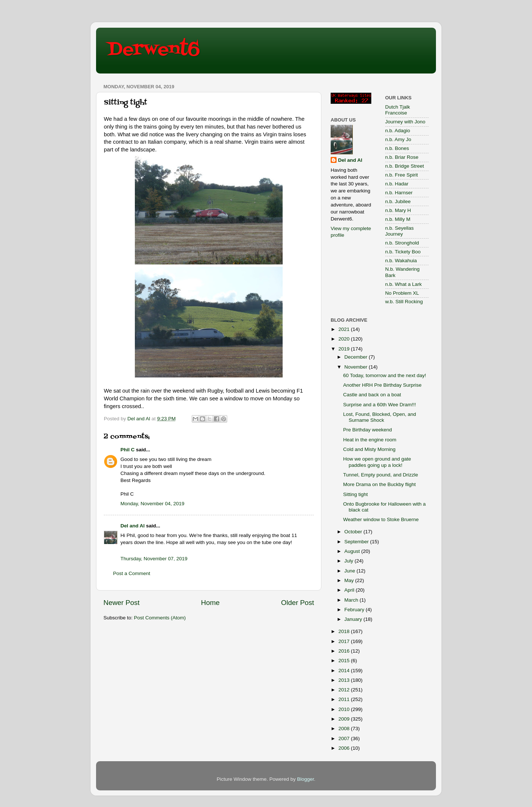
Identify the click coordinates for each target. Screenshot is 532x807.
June (350, 571)
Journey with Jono (405, 122)
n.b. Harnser (399, 193)
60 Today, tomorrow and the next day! (385, 375)
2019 (345, 349)
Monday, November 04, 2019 (152, 504)
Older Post (298, 603)
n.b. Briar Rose (402, 157)
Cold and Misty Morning (369, 449)
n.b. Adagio (398, 131)
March (352, 600)
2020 (345, 339)
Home (210, 603)
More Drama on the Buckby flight (380, 484)
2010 (345, 709)
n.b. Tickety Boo (403, 252)
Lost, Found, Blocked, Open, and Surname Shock (380, 417)
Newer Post (122, 603)
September (357, 542)
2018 (345, 631)
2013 (345, 680)
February (355, 610)
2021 (345, 329)
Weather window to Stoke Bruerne (381, 519)
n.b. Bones (397, 148)
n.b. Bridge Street (405, 166)
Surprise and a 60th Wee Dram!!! (380, 405)
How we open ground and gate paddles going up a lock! (377, 462)
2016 (345, 651)
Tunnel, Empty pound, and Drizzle (381, 475)
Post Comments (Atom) (160, 618)
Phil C (127, 450)
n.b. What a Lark (404, 284)
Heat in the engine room (370, 440)
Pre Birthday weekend (368, 430)
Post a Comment (132, 573)
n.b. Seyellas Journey (400, 231)
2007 (345, 738)
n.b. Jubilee (398, 201)
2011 (345, 699)
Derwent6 (154, 50)
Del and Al (133, 526)
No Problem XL (402, 293)
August (353, 551)
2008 (345, 729)
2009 (345, 719)
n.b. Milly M (398, 219)
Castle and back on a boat (372, 395)
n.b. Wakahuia (401, 261)
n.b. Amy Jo (398, 139)
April (350, 590)
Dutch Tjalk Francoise (398, 110)
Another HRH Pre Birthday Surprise (382, 385)
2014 (345, 671)
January (354, 619)
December (357, 357)
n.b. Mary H (398, 210)
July (349, 561)
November (357, 367)
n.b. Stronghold (402, 243)
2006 (345, 748)
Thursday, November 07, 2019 (154, 559)
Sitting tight (356, 494)
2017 (345, 641)
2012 (345, 690)
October (354, 532)
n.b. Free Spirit (402, 175)
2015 (345, 661)
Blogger (306, 779)
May (350, 580)
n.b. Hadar (397, 184)
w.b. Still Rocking (404, 302)
